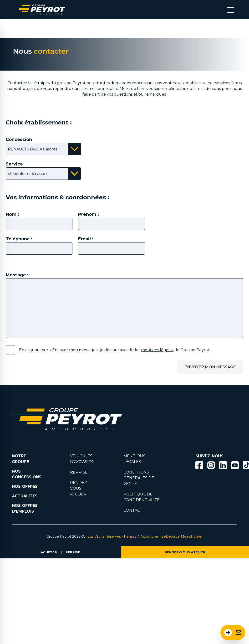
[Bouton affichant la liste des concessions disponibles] (43, 149)
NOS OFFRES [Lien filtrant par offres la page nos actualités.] (25, 487)
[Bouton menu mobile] (230, 10)
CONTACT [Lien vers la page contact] (133, 510)
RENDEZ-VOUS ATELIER (185, 552)
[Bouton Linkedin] (223, 465)
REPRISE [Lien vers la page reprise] (79, 472)
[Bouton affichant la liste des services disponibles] (43, 174)
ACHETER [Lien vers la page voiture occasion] (49, 552)
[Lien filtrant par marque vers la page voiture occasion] (129, 411)
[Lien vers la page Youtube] (235, 466)
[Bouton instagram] (211, 465)
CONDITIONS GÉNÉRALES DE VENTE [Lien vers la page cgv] (139, 478)
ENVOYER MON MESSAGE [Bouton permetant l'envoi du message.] (210, 367)
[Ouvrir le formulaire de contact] (233, 633)
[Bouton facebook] (199, 465)
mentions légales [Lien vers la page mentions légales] (157, 350)
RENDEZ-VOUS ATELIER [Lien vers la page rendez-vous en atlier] (79, 488)
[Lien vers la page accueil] (40, 10)
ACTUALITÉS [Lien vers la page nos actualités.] (25, 496)
